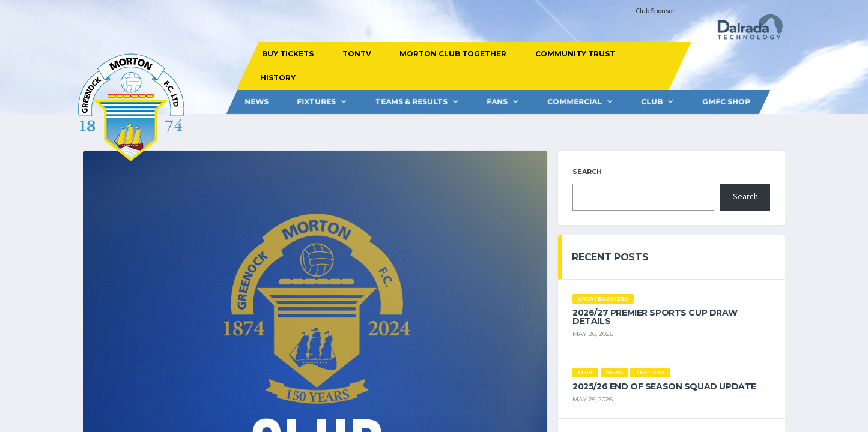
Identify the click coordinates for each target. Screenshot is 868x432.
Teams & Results (411, 102)
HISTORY (278, 78)
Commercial (574, 102)
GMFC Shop (726, 102)
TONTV (357, 54)
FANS (497, 102)
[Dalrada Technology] (745, 30)
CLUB (652, 102)
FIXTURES (316, 102)
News (256, 102)
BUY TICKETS (288, 54)
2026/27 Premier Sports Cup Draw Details (655, 317)
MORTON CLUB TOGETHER (453, 54)
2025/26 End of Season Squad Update (664, 386)
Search (587, 172)
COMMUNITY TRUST (575, 54)
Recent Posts (610, 257)
